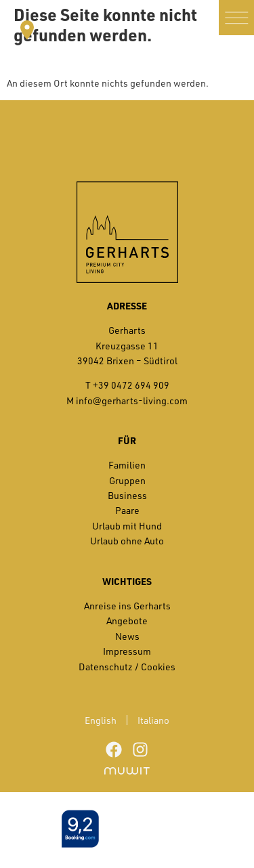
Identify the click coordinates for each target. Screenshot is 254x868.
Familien (127, 465)
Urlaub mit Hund (127, 526)
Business (127, 495)
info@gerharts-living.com (132, 400)
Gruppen (127, 480)
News (127, 636)
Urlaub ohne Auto (127, 541)
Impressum (127, 651)
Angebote (127, 621)
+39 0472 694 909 (131, 385)
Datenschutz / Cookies (127, 667)
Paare (127, 510)
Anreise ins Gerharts (127, 606)
